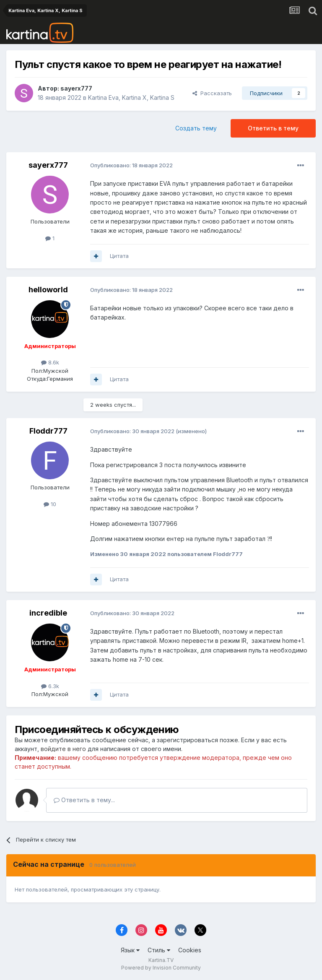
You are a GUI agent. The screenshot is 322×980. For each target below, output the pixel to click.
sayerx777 (76, 88)
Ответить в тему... (84, 800)
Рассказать (212, 93)
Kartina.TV (161, 960)
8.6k (50, 362)
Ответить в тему (273, 128)
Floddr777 (48, 431)
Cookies (190, 950)
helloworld (48, 290)
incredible (48, 613)
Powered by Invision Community (161, 968)
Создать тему (196, 128)
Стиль (159, 950)
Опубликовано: (131, 165)
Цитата (119, 256)
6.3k (50, 686)
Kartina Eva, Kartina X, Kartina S (131, 97)
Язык (130, 950)
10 (50, 504)
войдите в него (63, 749)
